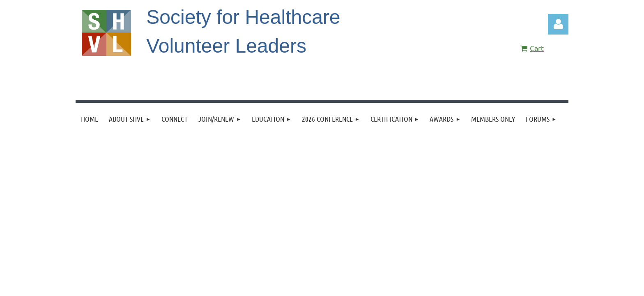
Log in (558, 24)
